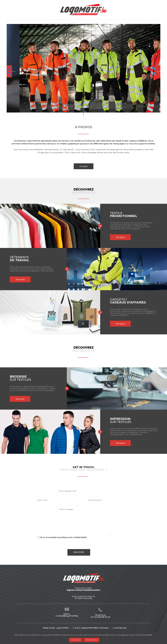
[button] (11, 71)
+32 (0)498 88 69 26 (100, 617)
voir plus (20, 399)
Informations (91, 640)
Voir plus (120, 237)
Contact (84, 166)
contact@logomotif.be (67, 616)
